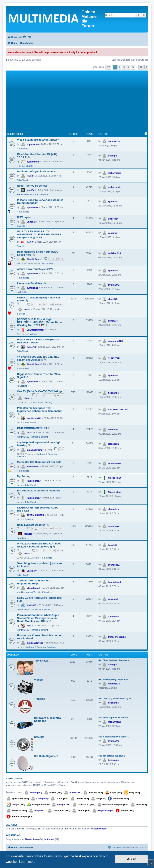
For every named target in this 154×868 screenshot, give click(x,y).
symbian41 (32, 207)
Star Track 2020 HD (118, 409)
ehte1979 (113, 299)
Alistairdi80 (75, 792)
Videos (25, 149)
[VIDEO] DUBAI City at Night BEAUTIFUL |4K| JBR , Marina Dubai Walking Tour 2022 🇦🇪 (40, 322)
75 (62, 395)
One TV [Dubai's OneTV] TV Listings (40, 391)
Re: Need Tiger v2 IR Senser (113, 718)
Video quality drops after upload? (38, 140)
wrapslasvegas (105, 811)
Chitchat (31, 222)
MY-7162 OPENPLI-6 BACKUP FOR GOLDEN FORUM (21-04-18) (39, 545)
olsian (27, 398)
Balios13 (31, 347)
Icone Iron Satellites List (32, 283)
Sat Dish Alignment (46, 756)
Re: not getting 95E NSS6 (112, 756)
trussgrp (113, 156)
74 (58, 395)
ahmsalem (113, 509)
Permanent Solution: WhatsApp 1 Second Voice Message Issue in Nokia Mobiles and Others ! (38, 618)
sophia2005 (33, 144)
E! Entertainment (35, 330)
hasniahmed (114, 582)
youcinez (113, 233)
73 (54, 395)
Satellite (25, 212)
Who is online (14, 778)
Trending (48, 402)
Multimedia (13, 655)
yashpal (28, 534)
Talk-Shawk (27, 166)
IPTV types (24, 217)
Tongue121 (40, 811)
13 (50, 550)
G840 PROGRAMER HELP (33, 428)
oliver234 (113, 321)
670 (40, 305)
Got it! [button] (132, 859)
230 (46, 529)
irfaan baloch (33, 588)
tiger (29, 626)
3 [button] (124, 67)
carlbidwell (114, 526)
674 (62, 305)
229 (40, 529)
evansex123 (114, 565)
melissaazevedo (35, 643)
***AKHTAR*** (115, 358)
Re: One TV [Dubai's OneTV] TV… (116, 698)
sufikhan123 (114, 253)
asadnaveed (33, 467)
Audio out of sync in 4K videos (36, 171)
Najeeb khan (33, 481)
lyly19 (30, 176)
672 (51, 305)
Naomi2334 (114, 141)
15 (58, 550)
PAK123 (31, 433)
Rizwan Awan (32, 839)
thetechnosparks (117, 637)
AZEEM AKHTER (35, 515)
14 (54, 550)
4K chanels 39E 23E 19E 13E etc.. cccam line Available (38, 358)
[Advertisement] (77, 102)
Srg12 (30, 242)
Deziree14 (113, 219)
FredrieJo (113, 430)
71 (45, 395)
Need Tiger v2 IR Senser (32, 186)
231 (51, 529)
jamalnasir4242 (35, 450)
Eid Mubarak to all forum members (39, 491)
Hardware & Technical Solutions (33, 194)
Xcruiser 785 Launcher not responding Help (34, 582)
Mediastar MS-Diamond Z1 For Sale (39, 462)
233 (62, 529)
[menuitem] (27, 37)
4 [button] (128, 67)
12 (45, 550)
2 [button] (119, 67)
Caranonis (113, 617)
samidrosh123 (34, 418)
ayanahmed (33, 162)
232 (56, 529)
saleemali (113, 599)
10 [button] (141, 67)
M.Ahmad (50, 839)
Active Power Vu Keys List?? (35, 269)
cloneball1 (113, 444)
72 (50, 395)
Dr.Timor (31, 571)
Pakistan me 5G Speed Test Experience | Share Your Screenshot (40, 409)
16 (62, 550)
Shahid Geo (33, 259)
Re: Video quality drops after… (115, 679)
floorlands (113, 393)
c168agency (42, 799)
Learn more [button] (27, 862)
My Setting (24, 476)
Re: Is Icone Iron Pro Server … (114, 737)
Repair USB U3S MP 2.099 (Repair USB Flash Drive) (38, 341)
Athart (27, 309)
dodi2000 (31, 605)
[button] (108, 67)
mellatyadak (114, 173)
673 (56, 305)
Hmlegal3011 (63, 805)
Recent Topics (15, 134)
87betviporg (36, 792)
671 (46, 305)
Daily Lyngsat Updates (31, 525)
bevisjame (113, 760)
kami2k (30, 190)
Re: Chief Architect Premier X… (115, 660)
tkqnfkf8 (112, 545)
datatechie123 (115, 341)
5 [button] (133, 67)
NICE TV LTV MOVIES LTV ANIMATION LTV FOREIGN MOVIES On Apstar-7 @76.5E (39, 234)
